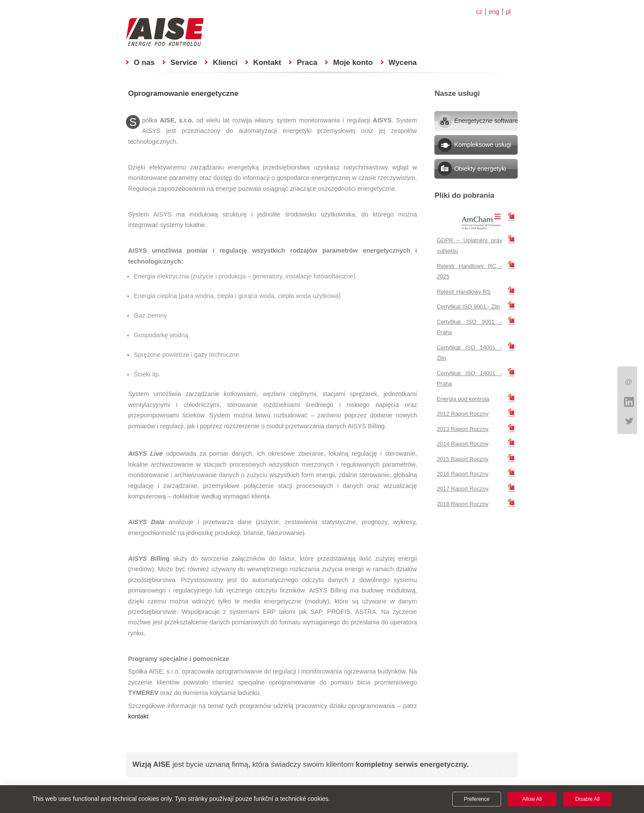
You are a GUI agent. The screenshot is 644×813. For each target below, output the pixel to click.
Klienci (225, 62)
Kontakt (267, 62)
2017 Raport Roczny (463, 489)
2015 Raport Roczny (463, 459)
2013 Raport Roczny (463, 429)
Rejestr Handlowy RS (464, 292)
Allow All (532, 800)
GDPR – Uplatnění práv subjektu (469, 246)
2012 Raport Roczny (463, 414)
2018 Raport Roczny (463, 504)
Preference (477, 800)
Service (184, 62)
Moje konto (353, 62)
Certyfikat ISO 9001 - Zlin (468, 307)
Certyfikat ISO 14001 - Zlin (469, 353)
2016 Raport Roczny (463, 474)
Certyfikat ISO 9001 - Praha (469, 327)
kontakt (138, 716)
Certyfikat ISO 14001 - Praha (469, 378)
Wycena (403, 62)
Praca (307, 62)
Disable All (587, 800)
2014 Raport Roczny (463, 444)
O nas (144, 62)
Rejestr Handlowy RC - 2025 (469, 271)
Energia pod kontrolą (463, 399)
